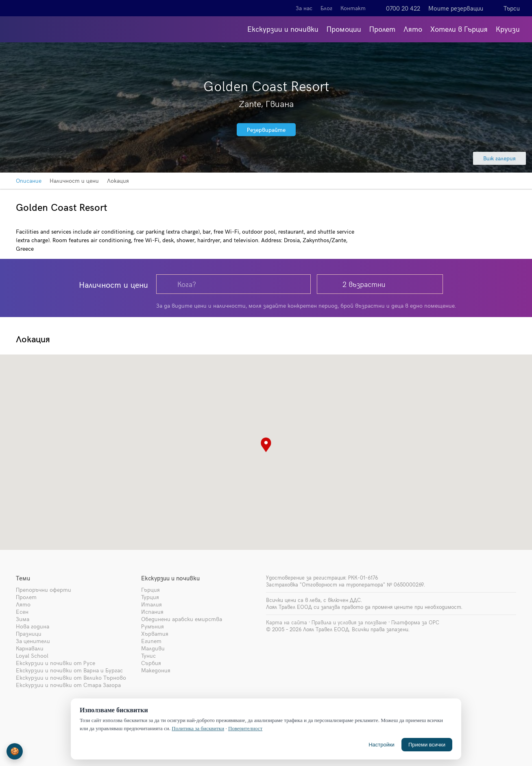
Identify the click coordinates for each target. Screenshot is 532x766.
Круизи (508, 29)
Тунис (148, 655)
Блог (326, 8)
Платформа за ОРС (415, 622)
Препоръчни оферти (44, 590)
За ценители (33, 641)
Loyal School (32, 655)
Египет (151, 641)
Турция (150, 597)
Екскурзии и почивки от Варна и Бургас (69, 670)
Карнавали (30, 648)
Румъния (153, 626)
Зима (23, 619)
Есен (22, 612)
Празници (29, 634)
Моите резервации (456, 8)
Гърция (150, 590)
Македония (156, 670)
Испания (152, 612)
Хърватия (155, 634)
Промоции (344, 29)
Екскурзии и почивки (283, 29)
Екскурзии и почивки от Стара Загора (68, 685)
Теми (23, 578)
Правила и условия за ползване (349, 622)
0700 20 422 (403, 8)
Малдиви (153, 648)
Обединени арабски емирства (182, 619)
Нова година (33, 626)
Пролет (382, 29)
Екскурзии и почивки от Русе (56, 663)
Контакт (353, 8)
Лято (413, 29)
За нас (304, 8)
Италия (152, 604)
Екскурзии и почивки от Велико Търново (71, 677)
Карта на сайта (287, 622)
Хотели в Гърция (459, 29)
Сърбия (151, 663)
